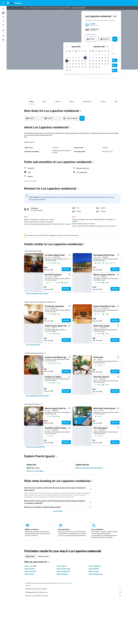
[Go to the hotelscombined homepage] (14, 3)
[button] (3, 3)
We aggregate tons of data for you (73, 592)
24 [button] (70, 67)
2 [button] (67, 58)
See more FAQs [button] (58, 511)
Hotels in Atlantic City (63, 571)
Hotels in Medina (94, 569)
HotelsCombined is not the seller (73, 589)
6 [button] (79, 58)
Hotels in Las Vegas (31, 566)
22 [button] (85, 64)
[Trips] (3, 30)
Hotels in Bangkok (62, 574)
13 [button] (79, 61)
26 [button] (76, 67)
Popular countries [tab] (43, 556)
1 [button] (85, 55)
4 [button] (73, 58)
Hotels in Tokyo (29, 574)
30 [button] (67, 70)
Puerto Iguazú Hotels (62, 8)
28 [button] (82, 67)
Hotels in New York (30, 571)
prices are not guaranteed (65, 583)
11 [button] (73, 61)
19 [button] (76, 64)
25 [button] (73, 67)
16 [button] (67, 64)
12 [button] (76, 61)
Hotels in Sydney (30, 569)
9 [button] (67, 61)
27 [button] (79, 67)
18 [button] (73, 64)
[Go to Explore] (3, 25)
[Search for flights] (3, 9)
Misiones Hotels (48, 8)
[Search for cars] (3, 17)
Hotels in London (94, 571)
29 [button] (85, 67)
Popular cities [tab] (30, 556)
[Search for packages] (3, 21)
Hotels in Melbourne (95, 566)
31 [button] (70, 70)
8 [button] (85, 58)
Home (25, 8)
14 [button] (82, 61)
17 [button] (70, 64)
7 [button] (82, 58)
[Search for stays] (3, 13)
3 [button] (70, 58)
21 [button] (82, 64)
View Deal (66, 269)
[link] (37, 294)
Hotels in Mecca (61, 566)
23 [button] (67, 67)
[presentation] (81, 111)
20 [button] (79, 64)
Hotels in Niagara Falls (95, 574)
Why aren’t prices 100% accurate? (73, 596)
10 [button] (70, 61)
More (26, 137)
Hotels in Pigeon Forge (63, 569)
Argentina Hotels (33, 8)
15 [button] (85, 61)
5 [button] (76, 58)
